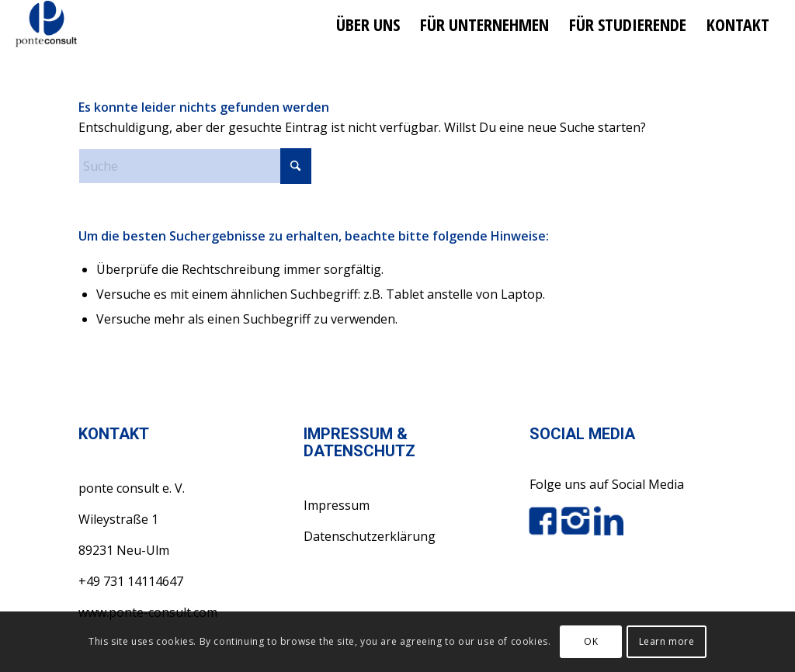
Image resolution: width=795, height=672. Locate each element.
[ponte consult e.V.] (46, 24)
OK (591, 641)
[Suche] (195, 166)
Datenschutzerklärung (370, 536)
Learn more (667, 641)
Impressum (337, 505)
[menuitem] (368, 24)
